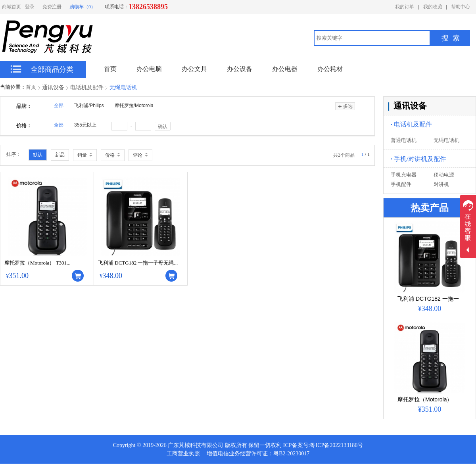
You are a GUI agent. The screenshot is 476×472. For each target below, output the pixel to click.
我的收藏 (433, 7)
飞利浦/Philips (89, 106)
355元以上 (85, 125)
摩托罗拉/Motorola (134, 106)
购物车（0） (83, 7)
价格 (113, 155)
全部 (59, 106)
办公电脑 (149, 69)
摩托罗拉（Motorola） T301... (37, 263)
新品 (60, 155)
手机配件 (401, 184)
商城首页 (12, 7)
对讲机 (441, 184)
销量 (85, 155)
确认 (163, 127)
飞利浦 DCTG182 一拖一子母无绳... (138, 263)
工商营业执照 (183, 454)
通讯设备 (53, 87)
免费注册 (52, 7)
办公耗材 (330, 69)
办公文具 (194, 69)
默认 (38, 155)
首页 (31, 87)
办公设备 (240, 69)
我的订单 (405, 7)
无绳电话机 (123, 87)
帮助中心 (461, 7)
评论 (140, 155)
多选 (345, 106)
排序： (13, 154)
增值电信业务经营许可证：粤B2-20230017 (258, 454)
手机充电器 (404, 175)
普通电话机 (404, 140)
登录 (30, 7)
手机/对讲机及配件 (418, 159)
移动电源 (444, 175)
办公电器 (285, 69)
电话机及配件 (87, 87)
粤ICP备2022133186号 (336, 445)
